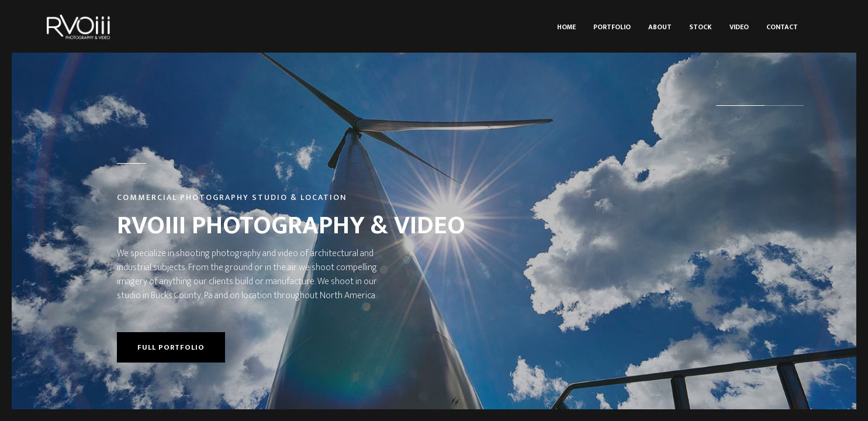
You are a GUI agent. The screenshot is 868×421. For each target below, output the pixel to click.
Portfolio (612, 27)
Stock (701, 27)
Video (739, 27)
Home (566, 27)
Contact (782, 27)
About (660, 27)
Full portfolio (171, 347)
